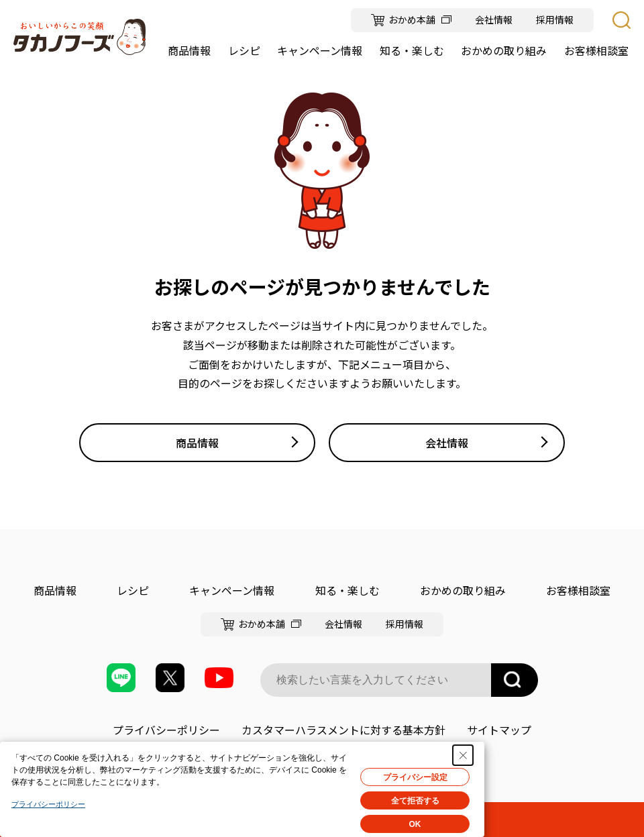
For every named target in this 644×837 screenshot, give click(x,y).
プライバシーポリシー (166, 730)
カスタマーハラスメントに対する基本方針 (343, 730)
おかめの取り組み (463, 590)
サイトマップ (499, 730)
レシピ (133, 590)
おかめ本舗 (412, 20)
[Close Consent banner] (463, 755)
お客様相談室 (578, 590)
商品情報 (197, 443)
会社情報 (494, 20)
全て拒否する (415, 801)
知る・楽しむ (347, 590)
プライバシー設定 (415, 777)
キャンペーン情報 (232, 590)
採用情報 (555, 20)
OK (415, 824)
